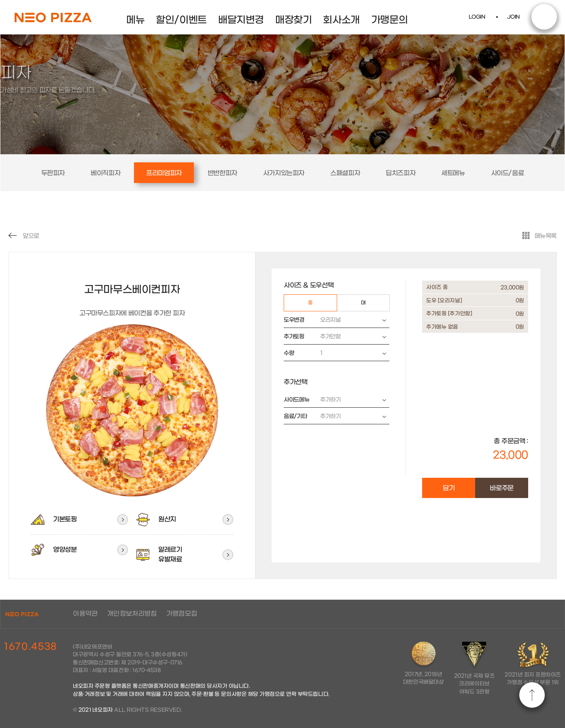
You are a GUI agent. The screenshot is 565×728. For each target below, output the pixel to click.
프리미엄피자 (164, 173)
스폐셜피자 (345, 173)
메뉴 (135, 20)
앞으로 (24, 236)
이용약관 (86, 614)
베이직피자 (105, 173)
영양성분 (54, 550)
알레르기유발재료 (159, 555)
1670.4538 (31, 647)
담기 (449, 488)
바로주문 (501, 488)
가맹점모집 (183, 614)
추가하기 (350, 400)
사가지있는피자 (284, 173)
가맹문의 (389, 20)
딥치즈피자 (400, 173)
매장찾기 (293, 20)
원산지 (156, 519)
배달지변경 (241, 20)
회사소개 (341, 20)
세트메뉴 (453, 173)
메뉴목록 (540, 236)
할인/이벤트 (181, 20)
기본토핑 (54, 519)
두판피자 (53, 173)
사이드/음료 (508, 173)
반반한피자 (222, 173)
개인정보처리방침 (133, 614)
